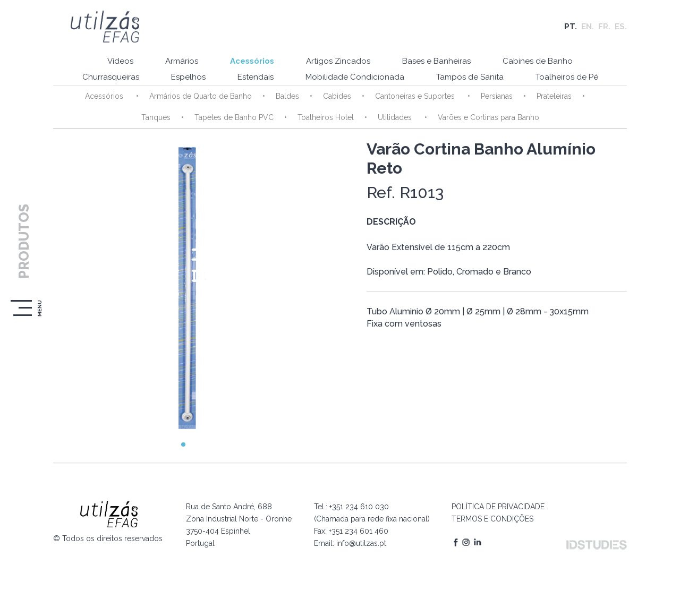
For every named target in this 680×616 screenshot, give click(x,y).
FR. (604, 27)
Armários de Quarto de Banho (201, 96)
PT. (571, 27)
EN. (588, 27)
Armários (182, 61)
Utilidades (396, 117)
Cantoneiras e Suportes (416, 96)
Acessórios (252, 61)
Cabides (337, 96)
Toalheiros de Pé (567, 77)
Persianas (497, 96)
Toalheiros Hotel (326, 117)
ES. (621, 27)
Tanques (156, 117)
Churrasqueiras (111, 77)
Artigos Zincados (338, 61)
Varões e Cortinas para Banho (488, 117)
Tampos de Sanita (470, 77)
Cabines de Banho (538, 61)
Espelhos (188, 77)
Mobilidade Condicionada (355, 77)
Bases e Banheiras (436, 61)
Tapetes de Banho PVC (234, 117)
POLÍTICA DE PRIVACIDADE (498, 507)
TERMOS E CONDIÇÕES (492, 519)
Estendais (256, 77)
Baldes (287, 96)
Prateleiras (554, 96)
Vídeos (120, 61)
